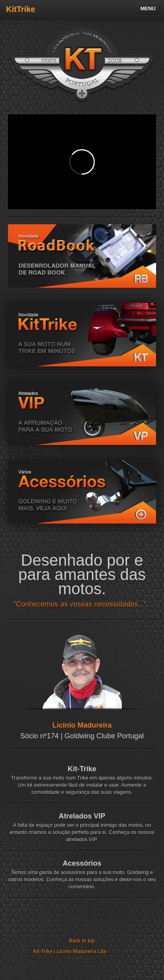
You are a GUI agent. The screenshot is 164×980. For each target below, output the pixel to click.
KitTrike (20, 9)
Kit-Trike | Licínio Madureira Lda (70, 951)
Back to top (82, 941)
